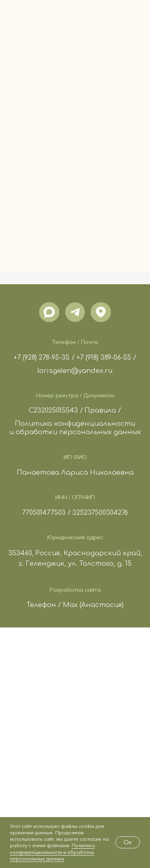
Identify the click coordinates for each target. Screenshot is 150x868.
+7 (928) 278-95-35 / (44, 358)
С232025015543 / (56, 411)
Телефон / (44, 605)
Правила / (103, 411)
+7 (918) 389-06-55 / (106, 358)
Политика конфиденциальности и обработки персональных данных (52, 852)
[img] (49, 312)
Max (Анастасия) (93, 605)
